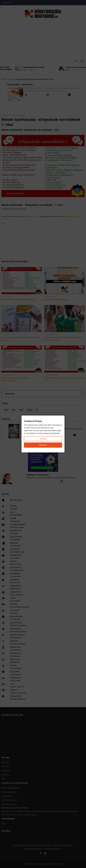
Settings (43, 439)
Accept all (43, 445)
